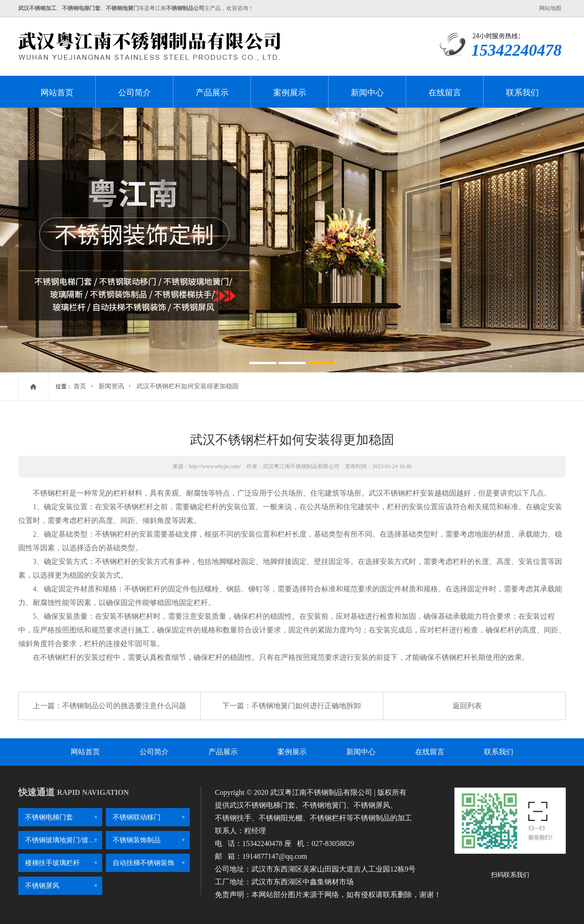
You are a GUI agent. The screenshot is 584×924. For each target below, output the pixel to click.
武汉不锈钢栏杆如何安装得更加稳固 (188, 386)
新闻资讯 (111, 386)
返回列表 (467, 706)
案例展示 (290, 93)
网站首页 (57, 93)
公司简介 (135, 93)
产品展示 (212, 93)
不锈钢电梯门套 (49, 817)
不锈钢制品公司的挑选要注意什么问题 (124, 706)
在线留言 (445, 93)
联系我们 (522, 93)
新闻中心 (367, 93)
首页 (80, 386)
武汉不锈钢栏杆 (394, 493)
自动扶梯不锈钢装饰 (143, 863)
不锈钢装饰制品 (137, 840)
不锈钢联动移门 (137, 817)
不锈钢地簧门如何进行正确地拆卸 (306, 706)
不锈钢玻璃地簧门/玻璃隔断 (64, 840)
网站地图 (550, 8)
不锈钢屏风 (42, 886)
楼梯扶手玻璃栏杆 (52, 863)
